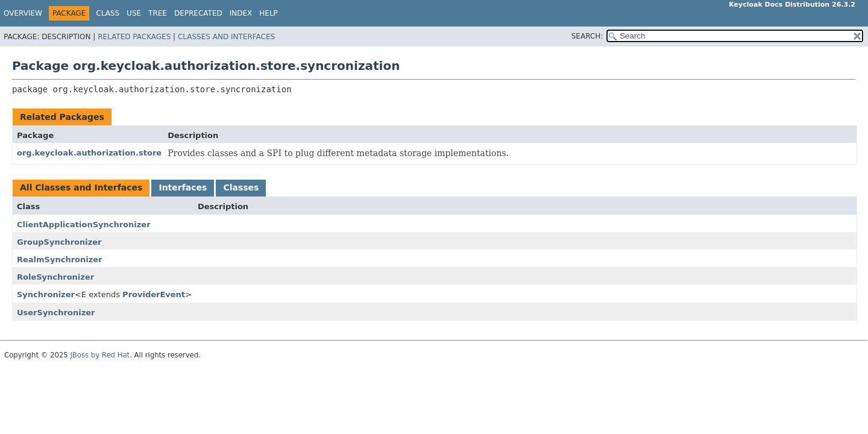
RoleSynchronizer (55, 277)
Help (269, 13)
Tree (158, 13)
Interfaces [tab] (183, 187)
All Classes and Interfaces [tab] (81, 187)
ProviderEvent (154, 294)
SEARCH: (587, 36)
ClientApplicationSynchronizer (84, 225)
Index (241, 13)
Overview (23, 13)
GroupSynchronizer (59, 242)
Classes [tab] (241, 187)
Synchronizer (46, 294)
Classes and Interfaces (226, 37)
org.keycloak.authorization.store (89, 153)
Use (134, 13)
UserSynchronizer (56, 313)
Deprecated (198, 13)
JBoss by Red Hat (100, 355)
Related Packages (134, 37)
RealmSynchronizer (60, 259)
